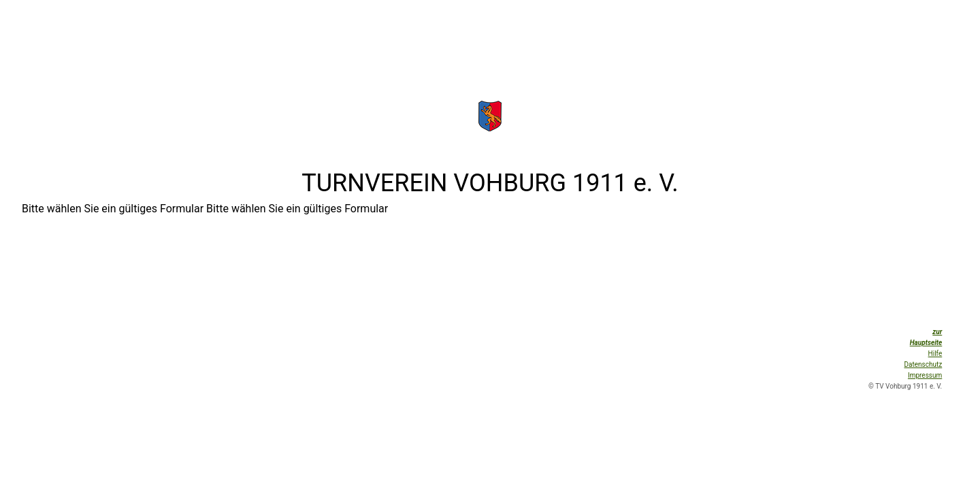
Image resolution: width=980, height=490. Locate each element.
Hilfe (935, 354)
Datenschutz (924, 364)
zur (937, 332)
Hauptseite (926, 343)
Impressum (925, 375)
